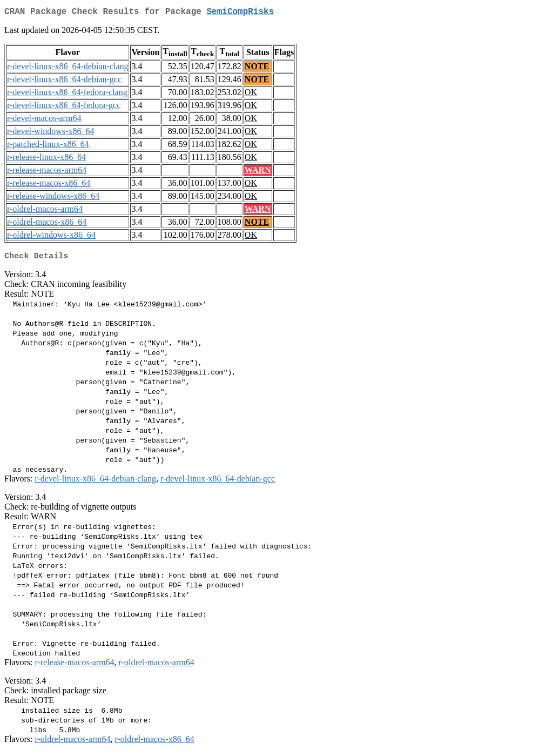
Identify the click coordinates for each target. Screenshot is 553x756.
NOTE (257, 68)
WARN (258, 172)
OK (251, 94)
